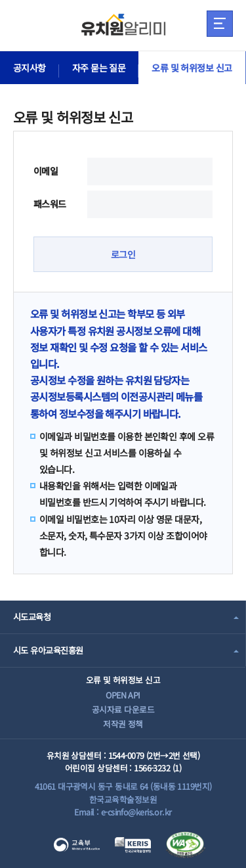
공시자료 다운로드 (123, 709)
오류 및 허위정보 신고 (192, 68)
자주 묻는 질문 (99, 68)
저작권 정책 (123, 724)
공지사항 (30, 68)
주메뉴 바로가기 (0, 0)
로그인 (123, 254)
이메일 (46, 171)
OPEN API (123, 695)
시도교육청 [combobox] (32, 617)
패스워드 (50, 204)
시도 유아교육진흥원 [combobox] (48, 650)
